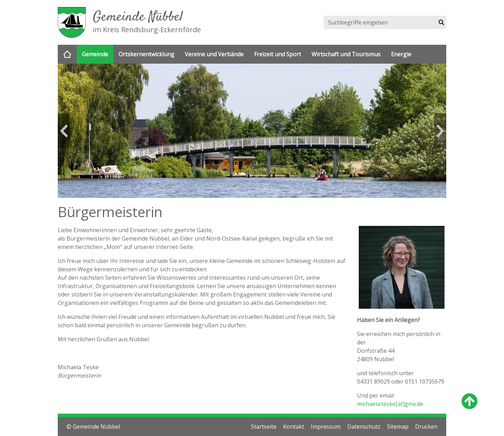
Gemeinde (95, 54)
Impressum (326, 427)
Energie (401, 54)
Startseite (264, 427)
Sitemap (398, 427)
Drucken (426, 427)
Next (440, 131)
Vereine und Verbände (214, 54)
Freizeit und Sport (278, 54)
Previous (64, 131)
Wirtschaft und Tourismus (346, 54)
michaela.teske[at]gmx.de (390, 404)
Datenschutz (364, 427)
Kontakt (294, 427)
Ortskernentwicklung (146, 54)
